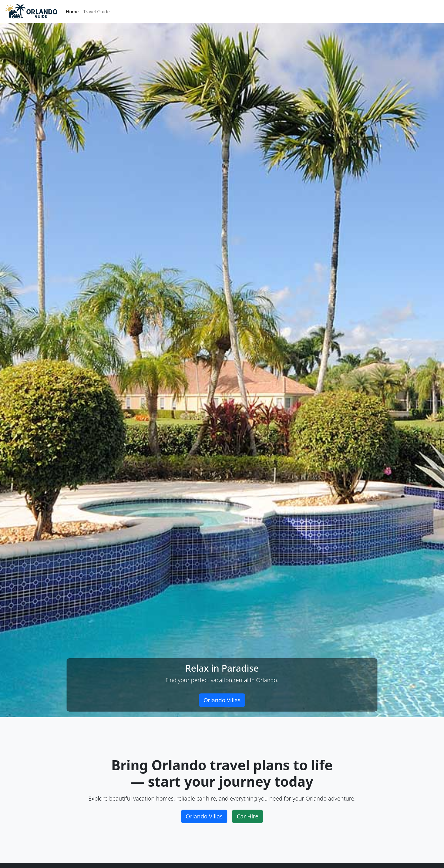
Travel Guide (96, 12)
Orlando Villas (222, 700)
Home (72, 12)
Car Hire (247, 816)
